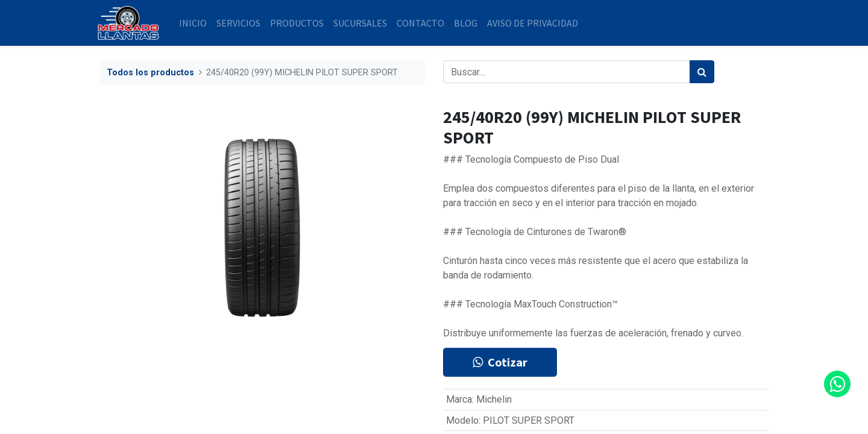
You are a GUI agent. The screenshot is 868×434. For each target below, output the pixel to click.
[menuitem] (195, 23)
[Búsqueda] (702, 72)
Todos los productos (150, 73)
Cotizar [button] (500, 362)
